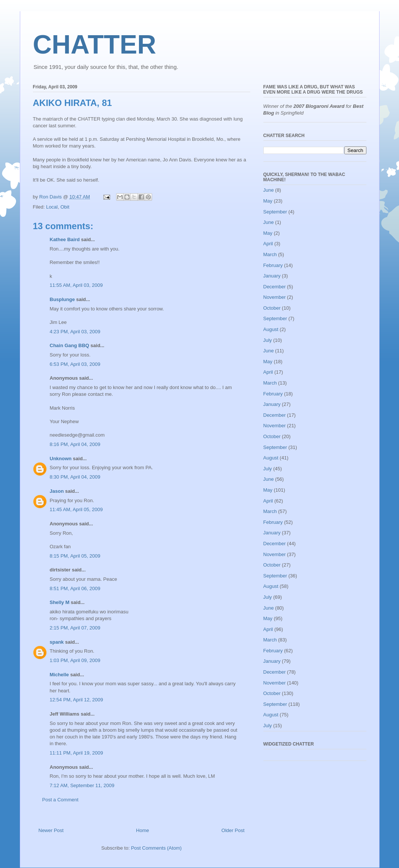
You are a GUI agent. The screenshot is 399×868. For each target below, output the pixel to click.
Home (143, 830)
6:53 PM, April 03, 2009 (75, 364)
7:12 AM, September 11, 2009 (82, 785)
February (273, 265)
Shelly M (60, 602)
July (268, 340)
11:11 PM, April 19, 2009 (76, 753)
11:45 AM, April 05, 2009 (76, 509)
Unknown (61, 459)
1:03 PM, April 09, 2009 (75, 660)
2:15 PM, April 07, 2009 (75, 628)
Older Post (233, 830)
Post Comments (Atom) (156, 848)
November (275, 297)
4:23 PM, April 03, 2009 (75, 332)
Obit (65, 207)
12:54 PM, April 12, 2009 (76, 700)
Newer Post (51, 830)
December (275, 287)
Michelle (59, 675)
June (269, 190)
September (275, 212)
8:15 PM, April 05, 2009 (75, 556)
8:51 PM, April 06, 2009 (75, 588)
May (268, 201)
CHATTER (95, 45)
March (270, 254)
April (268, 244)
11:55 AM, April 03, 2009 (76, 285)
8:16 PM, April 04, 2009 (75, 444)
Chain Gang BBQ (69, 345)
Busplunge (62, 299)
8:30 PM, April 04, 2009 (75, 477)
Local (52, 207)
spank (57, 642)
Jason (57, 491)
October (272, 308)
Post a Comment (61, 800)
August (271, 329)
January (272, 276)
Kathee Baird (65, 239)
